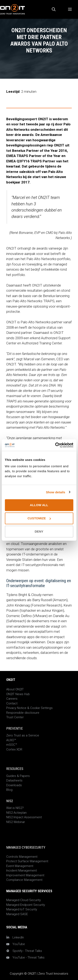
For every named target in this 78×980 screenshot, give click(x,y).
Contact (12, 703)
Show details (56, 492)
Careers (12, 699)
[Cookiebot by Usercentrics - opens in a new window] (56, 445)
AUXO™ (11, 740)
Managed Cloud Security (24, 900)
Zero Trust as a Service (23, 735)
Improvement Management (25, 875)
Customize (39, 518)
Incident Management (22, 871)
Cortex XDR (14, 749)
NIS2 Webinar (16, 822)
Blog (9, 790)
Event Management (20, 866)
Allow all (39, 505)
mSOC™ (12, 745)
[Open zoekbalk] (54, 10)
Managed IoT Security (22, 909)
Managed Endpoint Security (26, 905)
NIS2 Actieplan (16, 813)
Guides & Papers (18, 776)
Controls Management (22, 857)
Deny (39, 531)
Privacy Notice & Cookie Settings (29, 708)
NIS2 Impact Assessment (24, 817)
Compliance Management (24, 880)
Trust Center (15, 717)
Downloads (14, 785)
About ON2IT (15, 689)
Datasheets (14, 780)
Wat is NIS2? (15, 808)
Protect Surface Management (27, 861)
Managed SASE (17, 914)
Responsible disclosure (23, 713)
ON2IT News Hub (18, 694)
